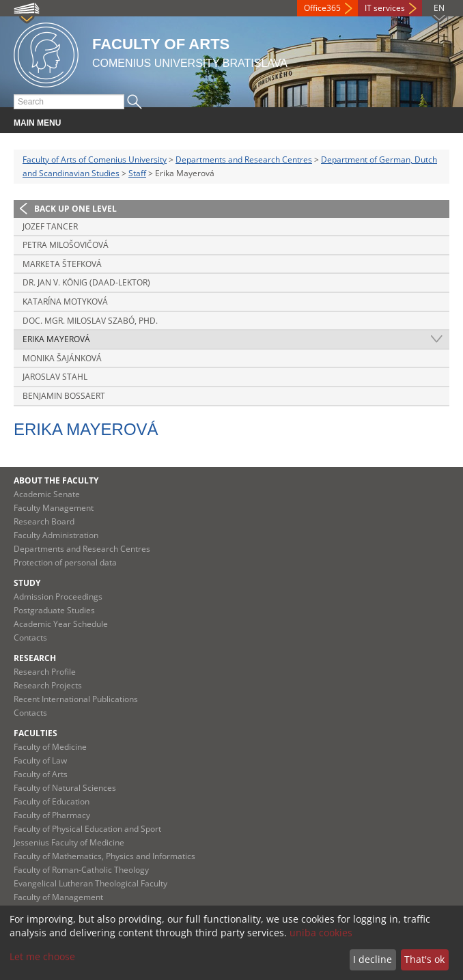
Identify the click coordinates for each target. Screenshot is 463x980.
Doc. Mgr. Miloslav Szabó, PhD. (90, 321)
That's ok (424, 959)
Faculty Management (54, 508)
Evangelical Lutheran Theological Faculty (90, 883)
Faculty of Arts (41, 774)
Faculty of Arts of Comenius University (95, 159)
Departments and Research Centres (244, 159)
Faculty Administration (56, 535)
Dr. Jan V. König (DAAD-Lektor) (86, 282)
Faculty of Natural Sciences (65, 788)
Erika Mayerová (56, 339)
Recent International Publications (76, 699)
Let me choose (42, 956)
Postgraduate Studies (54, 610)
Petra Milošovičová (66, 245)
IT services (385, 8)
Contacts (30, 638)
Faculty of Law (40, 760)
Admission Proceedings (58, 597)
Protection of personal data (65, 562)
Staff (137, 173)
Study (27, 583)
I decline (373, 959)
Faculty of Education (52, 801)
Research (35, 658)
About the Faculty (56, 480)
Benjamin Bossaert (64, 396)
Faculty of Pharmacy (52, 815)
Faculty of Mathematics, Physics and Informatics (104, 856)
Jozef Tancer (50, 226)
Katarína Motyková (65, 302)
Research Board (44, 521)
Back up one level (75, 209)
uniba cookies (321, 933)
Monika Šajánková (62, 358)
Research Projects (48, 685)
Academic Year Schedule (61, 624)
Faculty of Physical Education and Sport (87, 829)
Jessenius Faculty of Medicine (69, 842)
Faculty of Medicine (50, 747)
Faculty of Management (58, 897)
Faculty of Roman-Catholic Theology (81, 870)
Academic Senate (47, 494)
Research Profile (45, 672)
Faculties (36, 733)
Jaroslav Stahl (55, 377)
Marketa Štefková (62, 264)
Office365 (322, 8)
